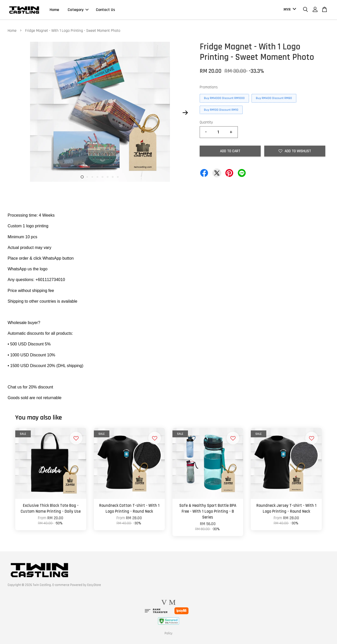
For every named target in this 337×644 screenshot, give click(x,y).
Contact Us (105, 10)
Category (78, 10)
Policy (168, 633)
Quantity (206, 122)
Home (54, 10)
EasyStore (94, 585)
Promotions (209, 87)
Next (185, 113)
